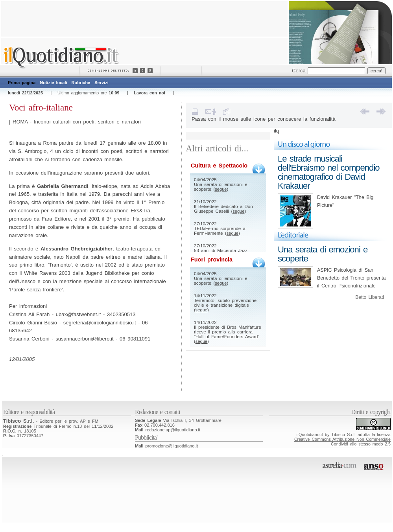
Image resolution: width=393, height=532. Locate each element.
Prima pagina (22, 83)
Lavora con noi (150, 93)
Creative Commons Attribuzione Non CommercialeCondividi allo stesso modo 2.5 (342, 442)
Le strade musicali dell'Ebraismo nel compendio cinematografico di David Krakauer (329, 172)
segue (221, 189)
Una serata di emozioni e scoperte (323, 254)
